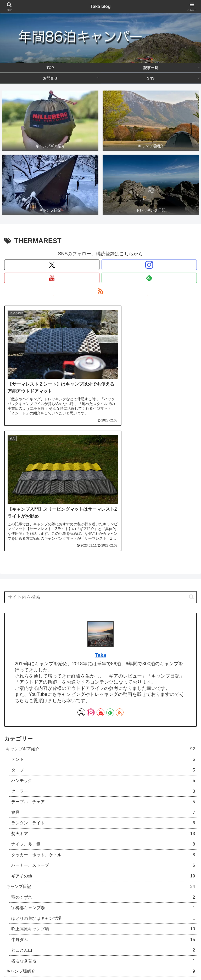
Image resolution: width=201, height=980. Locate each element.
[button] (191, 458)
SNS (101, 963)
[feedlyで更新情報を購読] (149, 278)
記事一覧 (100, 955)
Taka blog (101, 7)
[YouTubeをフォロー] (52, 278)
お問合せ (166, 955)
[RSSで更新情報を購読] (100, 291)
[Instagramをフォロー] (149, 265)
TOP (35, 955)
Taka (100, 516)
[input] (100, 458)
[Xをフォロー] (52, 265)
